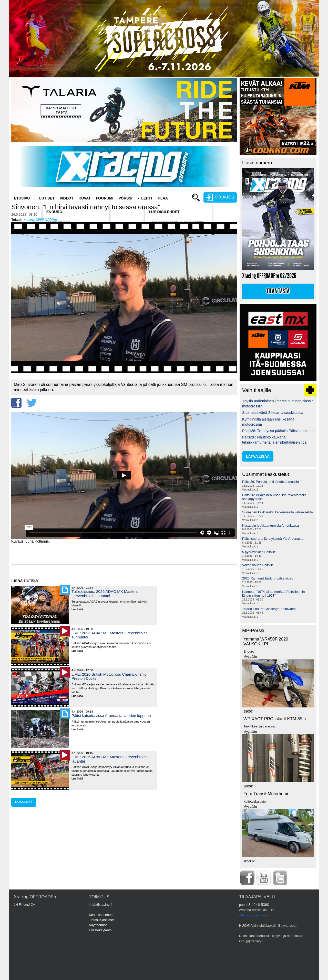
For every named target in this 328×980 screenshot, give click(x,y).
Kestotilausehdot (101, 915)
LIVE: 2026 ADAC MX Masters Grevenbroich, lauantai (110, 759)
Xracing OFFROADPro (40, 220)
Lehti (147, 198)
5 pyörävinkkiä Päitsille (259, 552)
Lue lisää (79, 610)
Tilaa (162, 198)
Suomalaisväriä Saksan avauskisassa (273, 413)
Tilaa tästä (278, 291)
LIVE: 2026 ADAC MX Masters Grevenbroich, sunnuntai (110, 635)
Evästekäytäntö (100, 930)
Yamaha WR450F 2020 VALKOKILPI (266, 642)
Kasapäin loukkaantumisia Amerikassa (270, 526)
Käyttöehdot (98, 925)
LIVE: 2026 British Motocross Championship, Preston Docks (110, 676)
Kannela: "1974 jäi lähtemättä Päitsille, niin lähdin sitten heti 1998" (273, 594)
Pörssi (125, 198)
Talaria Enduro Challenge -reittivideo (269, 609)
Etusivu (22, 198)
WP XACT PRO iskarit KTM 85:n (275, 719)
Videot (67, 198)
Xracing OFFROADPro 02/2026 (269, 276)
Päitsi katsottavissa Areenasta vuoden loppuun (111, 716)
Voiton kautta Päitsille (258, 565)
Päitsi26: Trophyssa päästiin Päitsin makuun (278, 431)
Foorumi (105, 198)
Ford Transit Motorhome (266, 794)
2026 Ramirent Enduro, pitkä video (268, 578)
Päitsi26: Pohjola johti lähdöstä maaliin (270, 482)
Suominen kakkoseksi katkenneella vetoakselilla (278, 512)
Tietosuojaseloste (102, 920)
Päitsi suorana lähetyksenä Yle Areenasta (273, 539)
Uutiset (47, 198)
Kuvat (85, 198)
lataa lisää (24, 802)
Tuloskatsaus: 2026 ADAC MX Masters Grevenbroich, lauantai (105, 593)
